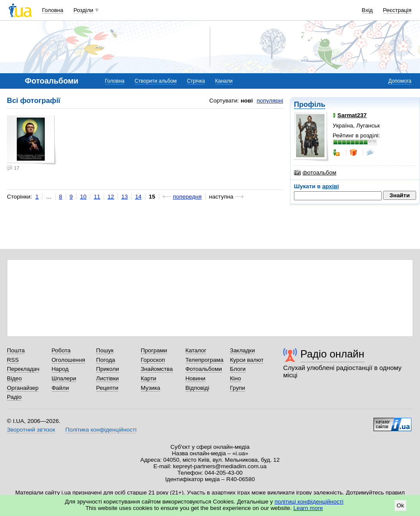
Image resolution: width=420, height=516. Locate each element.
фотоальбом (315, 173)
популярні (270, 101)
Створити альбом (156, 81)
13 (125, 197)
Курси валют (247, 360)
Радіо (14, 397)
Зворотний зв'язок (31, 430)
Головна (53, 10)
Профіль (310, 104)
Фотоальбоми (204, 369)
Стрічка (196, 81)
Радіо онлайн (332, 354)
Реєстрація (397, 10)
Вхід (367, 10)
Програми (154, 350)
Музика (150, 388)
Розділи (83, 10)
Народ (60, 369)
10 (83, 197)
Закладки (242, 350)
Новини (196, 378)
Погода (105, 360)
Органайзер (23, 388)
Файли (60, 388)
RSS (13, 360)
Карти (148, 378)
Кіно (235, 378)
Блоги (238, 369)
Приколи (107, 369)
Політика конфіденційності (101, 430)
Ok (400, 505)
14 (138, 197)
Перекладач (23, 369)
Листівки (107, 378)
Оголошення (68, 360)
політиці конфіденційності (309, 502)
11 (97, 197)
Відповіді (198, 388)
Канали (224, 81)
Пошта (16, 350)
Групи (237, 388)
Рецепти (107, 388)
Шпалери (64, 378)
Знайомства (157, 369)
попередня (187, 197)
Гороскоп (153, 360)
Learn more (308, 508)
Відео (14, 378)
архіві (331, 186)
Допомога (400, 81)
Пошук (105, 350)
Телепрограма (205, 360)
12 (111, 197)
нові (247, 101)
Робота (61, 350)
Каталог (196, 350)
